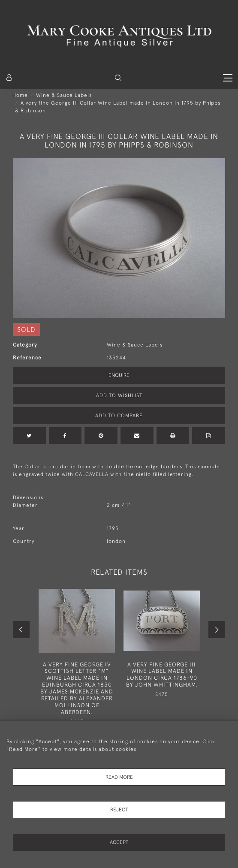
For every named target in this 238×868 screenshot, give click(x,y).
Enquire (119, 375)
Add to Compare (119, 416)
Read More (119, 777)
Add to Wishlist (119, 395)
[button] (118, 78)
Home (20, 95)
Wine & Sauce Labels (64, 95)
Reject (119, 810)
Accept (119, 842)
